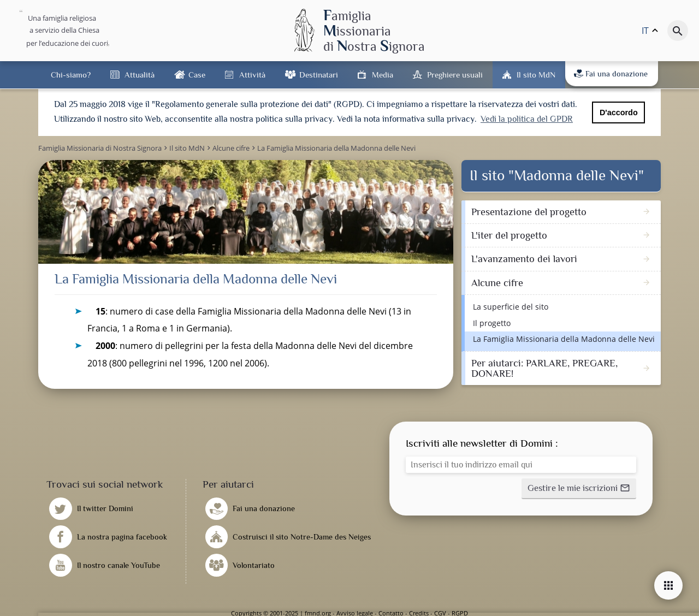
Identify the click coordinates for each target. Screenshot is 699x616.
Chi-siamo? (71, 75)
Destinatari (319, 75)
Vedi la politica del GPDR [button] (527, 119)
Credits (419, 612)
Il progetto (492, 322)
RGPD (460, 612)
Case (197, 75)
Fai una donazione (611, 74)
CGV (440, 612)
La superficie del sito (511, 306)
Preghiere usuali (455, 75)
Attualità (140, 75)
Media (383, 75)
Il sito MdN (536, 75)
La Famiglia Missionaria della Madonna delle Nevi (564, 338)
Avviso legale (355, 612)
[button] (579, 488)
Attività (252, 75)
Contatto (391, 612)
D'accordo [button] (619, 112)
